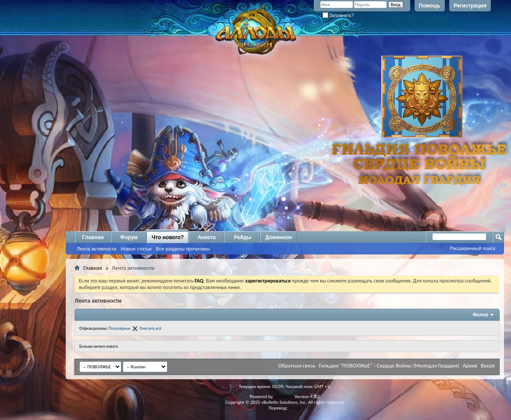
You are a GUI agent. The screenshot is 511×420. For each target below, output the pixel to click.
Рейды (243, 237)
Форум (129, 237)
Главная (93, 237)
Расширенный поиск (472, 248)
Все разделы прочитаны (183, 249)
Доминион (279, 237)
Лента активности (96, 249)
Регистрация (470, 6)
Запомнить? (338, 16)
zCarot (295, 408)
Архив (470, 365)
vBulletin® (284, 397)
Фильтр (481, 315)
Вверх (488, 365)
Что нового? (168, 237)
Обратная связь (296, 365)
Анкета (207, 237)
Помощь (430, 6)
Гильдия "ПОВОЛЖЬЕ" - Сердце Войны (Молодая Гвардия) (389, 365)
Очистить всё (151, 328)
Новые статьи (136, 249)
